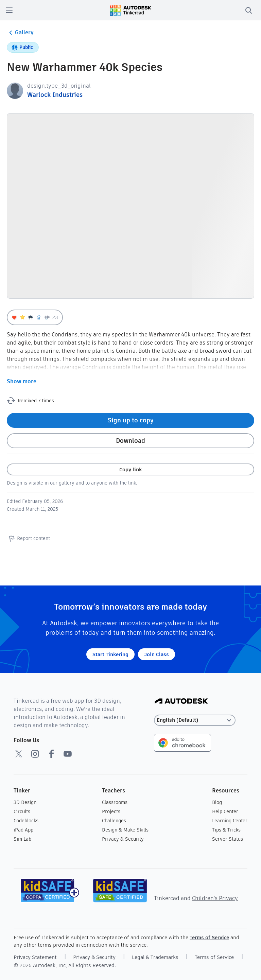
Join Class (156, 654)
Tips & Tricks (226, 830)
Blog (217, 802)
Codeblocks (26, 821)
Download (130, 441)
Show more (22, 381)
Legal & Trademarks (155, 957)
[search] (248, 10)
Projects (111, 811)
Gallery (20, 33)
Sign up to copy (131, 420)
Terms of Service (209, 937)
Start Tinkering (110, 654)
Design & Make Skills (125, 830)
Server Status (228, 839)
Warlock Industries (55, 95)
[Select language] (195, 720)
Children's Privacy (215, 898)
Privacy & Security (123, 839)
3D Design (25, 802)
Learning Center (230, 821)
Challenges (114, 821)
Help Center (225, 811)
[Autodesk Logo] (181, 702)
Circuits (22, 811)
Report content (28, 538)
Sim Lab (22, 839)
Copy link (130, 469)
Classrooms (115, 802)
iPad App (23, 830)
